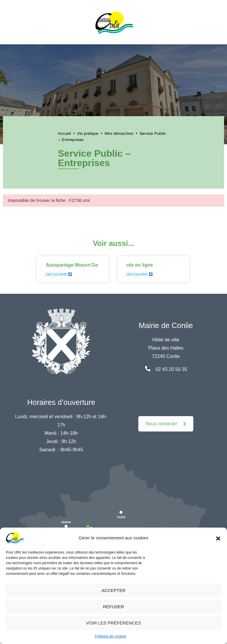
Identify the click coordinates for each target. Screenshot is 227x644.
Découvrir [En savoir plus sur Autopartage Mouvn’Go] (59, 275)
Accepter (113, 590)
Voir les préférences (113, 623)
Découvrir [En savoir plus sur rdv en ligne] (140, 275)
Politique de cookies (111, 636)
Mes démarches (119, 133)
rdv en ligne (140, 265)
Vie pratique (88, 133)
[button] (218, 538)
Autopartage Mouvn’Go (72, 265)
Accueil (64, 133)
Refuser (113, 607)
